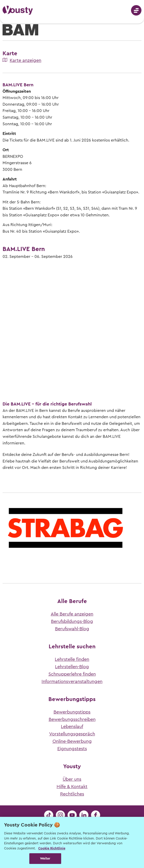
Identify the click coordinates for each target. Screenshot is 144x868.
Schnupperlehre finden (72, 674)
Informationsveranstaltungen (72, 681)
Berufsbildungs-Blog (72, 621)
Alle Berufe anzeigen (72, 614)
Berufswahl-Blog (72, 629)
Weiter (45, 858)
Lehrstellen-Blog (72, 667)
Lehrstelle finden (72, 659)
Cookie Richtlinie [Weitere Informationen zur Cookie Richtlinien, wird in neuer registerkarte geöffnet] (52, 848)
